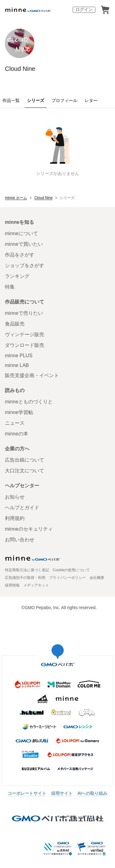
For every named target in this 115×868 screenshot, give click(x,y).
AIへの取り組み (92, 793)
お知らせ (15, 497)
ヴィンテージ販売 (25, 334)
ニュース (15, 423)
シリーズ (36, 100)
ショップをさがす (25, 265)
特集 (10, 287)
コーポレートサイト (27, 793)
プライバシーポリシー (67, 578)
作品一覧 (11, 100)
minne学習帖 (19, 412)
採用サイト (62, 793)
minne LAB (17, 365)
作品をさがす (20, 255)
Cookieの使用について (71, 570)
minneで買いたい (24, 244)
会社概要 (97, 578)
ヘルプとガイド (22, 508)
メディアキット (36, 585)
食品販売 (15, 324)
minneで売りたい (24, 313)
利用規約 (15, 518)
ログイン (84, 9)
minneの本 (17, 434)
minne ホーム (16, 198)
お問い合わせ (20, 540)
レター (91, 100)
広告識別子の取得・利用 (25, 578)
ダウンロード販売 (25, 345)
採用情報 (12, 585)
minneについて (21, 233)
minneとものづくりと (29, 402)
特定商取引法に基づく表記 (27, 570)
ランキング (17, 276)
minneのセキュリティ (29, 529)
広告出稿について (25, 460)
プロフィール (64, 100)
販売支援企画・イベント (32, 375)
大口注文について (25, 471)
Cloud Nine (20, 69)
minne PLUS (19, 356)
